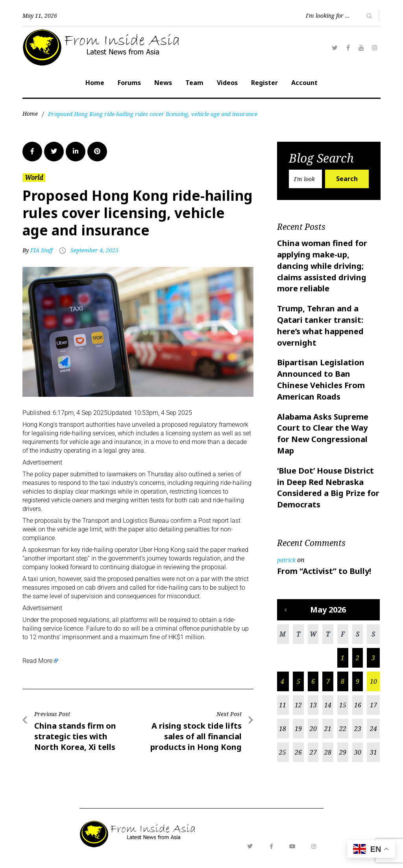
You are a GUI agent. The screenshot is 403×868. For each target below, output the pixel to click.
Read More (37, 661)
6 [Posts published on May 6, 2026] (313, 681)
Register (264, 83)
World (34, 178)
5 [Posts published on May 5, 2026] (299, 681)
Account (304, 83)
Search (347, 179)
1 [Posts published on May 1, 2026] (343, 658)
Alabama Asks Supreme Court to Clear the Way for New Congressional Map (323, 434)
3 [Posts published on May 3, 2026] (373, 658)
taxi (105, 483)
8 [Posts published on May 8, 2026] (343, 681)
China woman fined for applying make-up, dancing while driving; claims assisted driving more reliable (322, 266)
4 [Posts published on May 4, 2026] (282, 681)
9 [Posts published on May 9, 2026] (358, 681)
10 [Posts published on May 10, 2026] (373, 681)
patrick (286, 560)
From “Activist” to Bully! (324, 571)
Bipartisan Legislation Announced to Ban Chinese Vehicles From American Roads (321, 379)
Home (95, 83)
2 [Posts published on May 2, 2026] (358, 658)
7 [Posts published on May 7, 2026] (328, 681)
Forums (129, 83)
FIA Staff (42, 250)
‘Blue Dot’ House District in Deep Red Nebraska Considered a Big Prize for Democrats (328, 488)
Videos (227, 83)
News (163, 83)
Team (194, 83)
